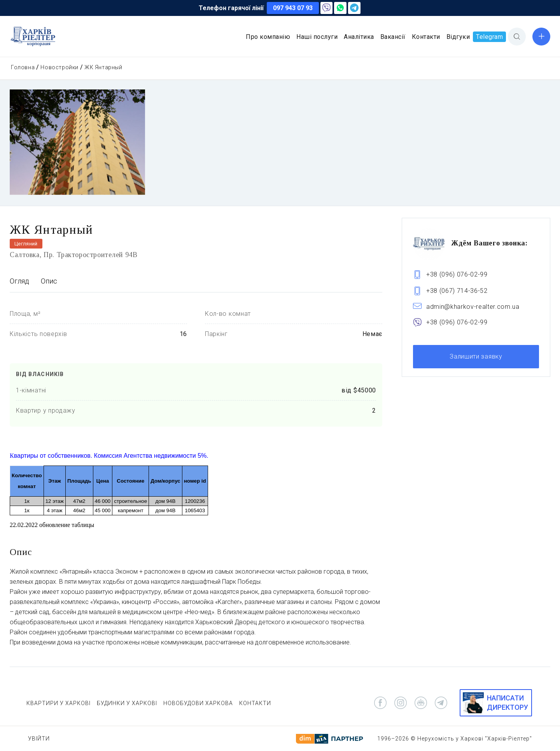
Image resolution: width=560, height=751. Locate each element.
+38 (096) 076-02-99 (457, 274)
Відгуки (458, 37)
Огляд (19, 281)
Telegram (489, 37)
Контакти (426, 37)
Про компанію (268, 37)
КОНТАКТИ (255, 703)
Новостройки (59, 67)
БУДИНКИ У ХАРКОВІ (127, 703)
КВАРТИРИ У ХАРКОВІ (59, 703)
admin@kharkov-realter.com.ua (473, 307)
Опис (49, 281)
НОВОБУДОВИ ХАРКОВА (198, 703)
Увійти (39, 739)
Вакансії (393, 37)
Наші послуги (317, 37)
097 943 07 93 (293, 8)
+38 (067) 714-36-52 (457, 291)
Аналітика (359, 37)
